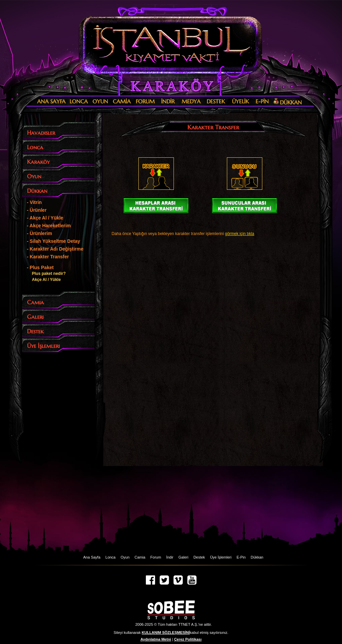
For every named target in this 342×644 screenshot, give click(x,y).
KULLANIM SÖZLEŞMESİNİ (166, 633)
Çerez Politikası (188, 639)
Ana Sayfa (92, 557)
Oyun (125, 557)
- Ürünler (37, 210)
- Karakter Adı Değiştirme (55, 249)
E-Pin (241, 557)
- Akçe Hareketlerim (49, 226)
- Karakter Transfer (48, 257)
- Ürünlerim (40, 233)
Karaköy (169, 86)
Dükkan (257, 557)
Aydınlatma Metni (156, 639)
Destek (199, 557)
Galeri (183, 557)
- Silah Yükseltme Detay (54, 241)
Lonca (110, 557)
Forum (156, 557)
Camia (140, 557)
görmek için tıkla (240, 234)
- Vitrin (34, 202)
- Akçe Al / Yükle (45, 218)
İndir (170, 557)
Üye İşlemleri (221, 557)
